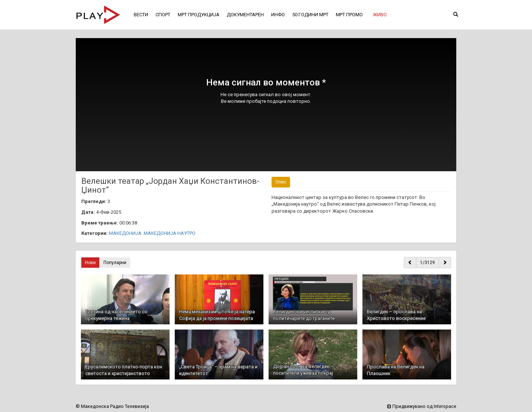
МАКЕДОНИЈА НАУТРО (170, 233)
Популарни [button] (115, 263)
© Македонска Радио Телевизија (112, 406)
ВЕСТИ (141, 15)
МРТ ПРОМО (349, 15)
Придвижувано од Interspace (422, 406)
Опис (281, 182)
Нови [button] (90, 263)
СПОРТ (163, 15)
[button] (380, 15)
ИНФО (278, 15)
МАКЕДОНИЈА (125, 233)
